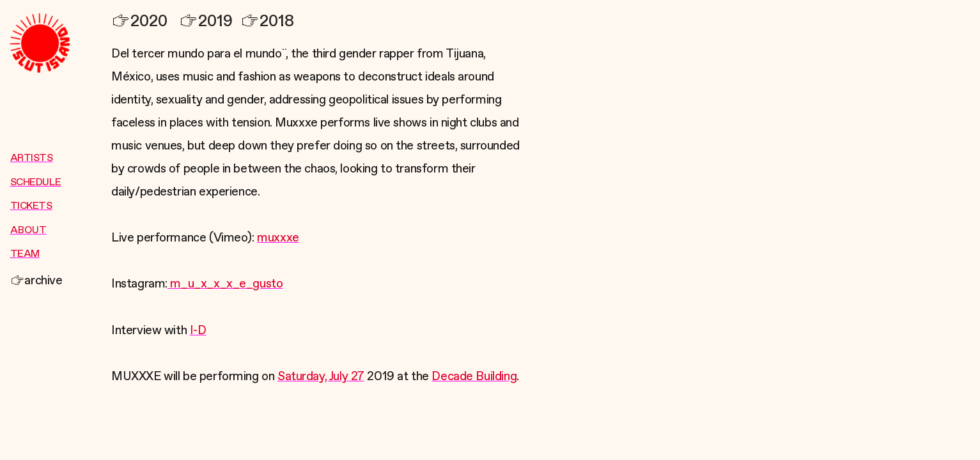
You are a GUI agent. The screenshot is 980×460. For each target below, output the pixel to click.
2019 (206, 21)
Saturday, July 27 (321, 377)
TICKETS (31, 206)
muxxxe (278, 238)
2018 (267, 21)
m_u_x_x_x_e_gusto (225, 284)
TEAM (25, 254)
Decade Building (474, 377)
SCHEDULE (36, 183)
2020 (139, 21)
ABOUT (28, 231)
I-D (198, 331)
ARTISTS (32, 158)
